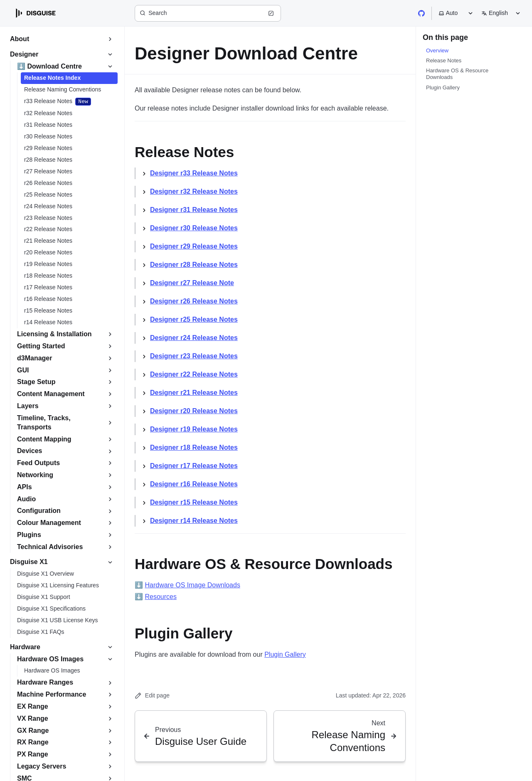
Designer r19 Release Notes (194, 429)
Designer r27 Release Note (192, 283)
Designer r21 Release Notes (194, 393)
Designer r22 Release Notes (194, 374)
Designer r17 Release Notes (194, 466)
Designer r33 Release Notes (194, 173)
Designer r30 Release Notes (194, 228)
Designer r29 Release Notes (194, 246)
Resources (160, 597)
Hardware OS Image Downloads (192, 585)
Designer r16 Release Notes (194, 484)
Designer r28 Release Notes (194, 265)
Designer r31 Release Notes (194, 210)
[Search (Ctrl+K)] (208, 13)
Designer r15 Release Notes (194, 502)
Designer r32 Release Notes (194, 191)
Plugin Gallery (285, 654)
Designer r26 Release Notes (194, 301)
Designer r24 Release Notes (194, 338)
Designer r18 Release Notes (194, 447)
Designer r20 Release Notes (194, 411)
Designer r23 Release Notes (194, 356)
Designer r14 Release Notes (194, 521)
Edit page (152, 696)
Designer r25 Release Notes (194, 319)
